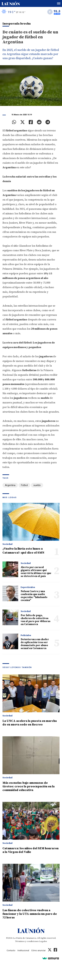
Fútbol (24, 485)
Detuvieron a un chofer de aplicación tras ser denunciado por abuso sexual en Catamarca (35, 644)
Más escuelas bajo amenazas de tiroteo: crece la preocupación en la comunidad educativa (29, 786)
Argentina (10, 485)
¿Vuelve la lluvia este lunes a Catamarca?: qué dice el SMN (23, 551)
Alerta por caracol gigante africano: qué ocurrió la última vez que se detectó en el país (36, 572)
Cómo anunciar (38, 950)
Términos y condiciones (27, 941)
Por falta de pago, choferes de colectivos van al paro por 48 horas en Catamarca (36, 620)
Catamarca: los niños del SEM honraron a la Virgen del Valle (31, 850)
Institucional (23, 950)
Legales (43, 941)
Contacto (11, 950)
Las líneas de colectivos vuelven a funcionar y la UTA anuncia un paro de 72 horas (30, 914)
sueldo (37, 485)
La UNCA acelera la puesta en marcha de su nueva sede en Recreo (30, 723)
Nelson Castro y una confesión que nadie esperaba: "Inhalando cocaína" (34, 596)
